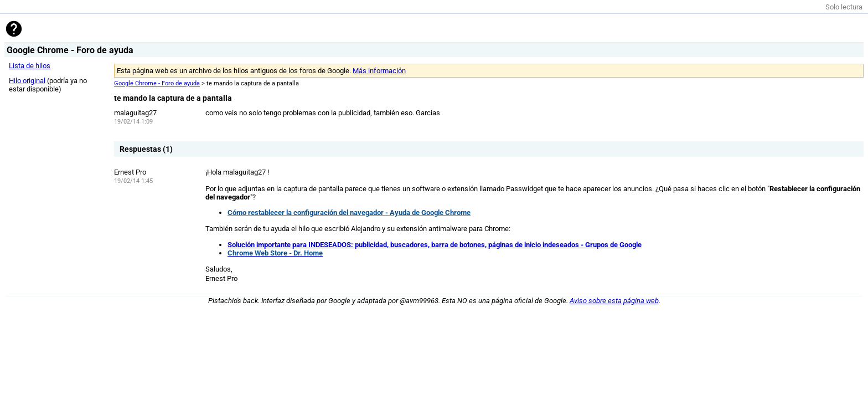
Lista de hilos (30, 66)
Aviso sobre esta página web (614, 301)
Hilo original (27, 81)
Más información (379, 71)
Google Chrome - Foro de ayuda (157, 83)
